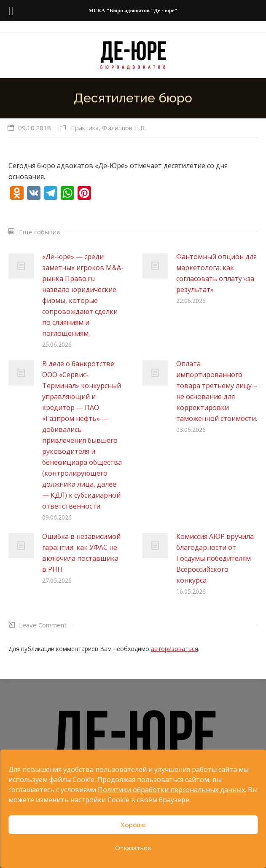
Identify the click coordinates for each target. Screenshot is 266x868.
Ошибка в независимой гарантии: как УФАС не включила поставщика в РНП (81, 553)
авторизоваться (175, 649)
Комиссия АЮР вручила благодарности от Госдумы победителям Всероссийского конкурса (215, 558)
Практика (84, 128)
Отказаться (133, 848)
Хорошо (133, 825)
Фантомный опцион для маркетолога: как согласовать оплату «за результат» (216, 273)
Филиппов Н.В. (124, 128)
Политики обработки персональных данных (171, 790)
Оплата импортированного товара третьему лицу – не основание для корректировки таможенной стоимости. (217, 391)
